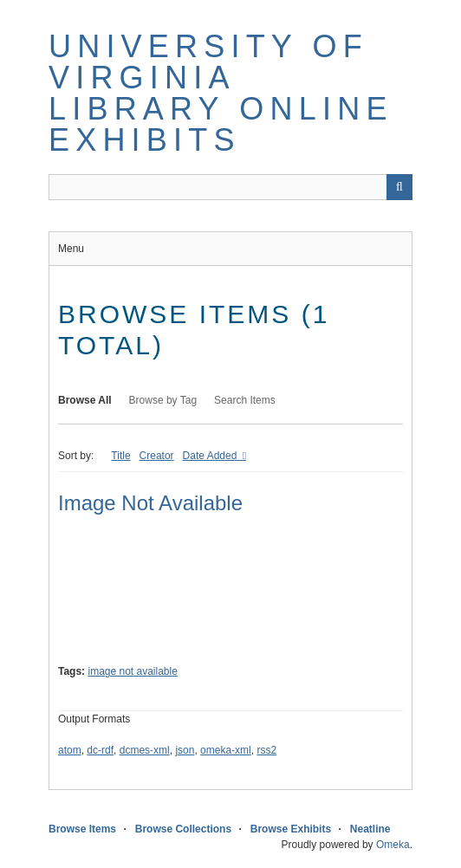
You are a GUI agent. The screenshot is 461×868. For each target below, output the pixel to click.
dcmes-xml (145, 750)
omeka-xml (226, 750)
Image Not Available (150, 503)
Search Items (245, 400)
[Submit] (399, 187)
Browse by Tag (163, 400)
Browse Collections (183, 829)
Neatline (370, 829)
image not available (132, 671)
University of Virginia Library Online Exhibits (221, 93)
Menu (71, 249)
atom (70, 750)
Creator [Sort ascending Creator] (157, 456)
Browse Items (82, 829)
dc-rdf (100, 750)
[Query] (230, 187)
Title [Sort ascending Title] (120, 456)
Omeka (393, 845)
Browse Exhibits (291, 829)
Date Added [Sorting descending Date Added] (211, 456)
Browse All (85, 400)
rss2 (266, 750)
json (185, 750)
